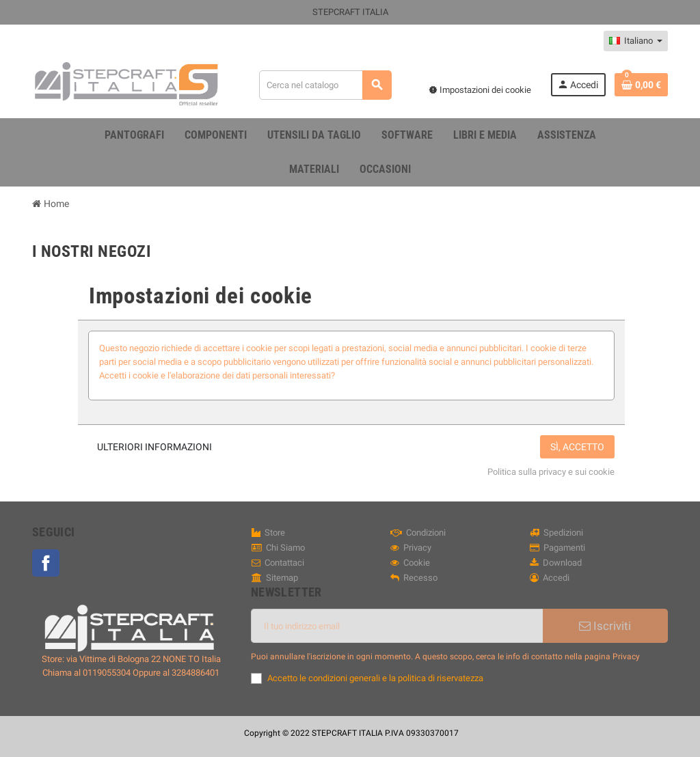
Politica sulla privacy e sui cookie (551, 472)
